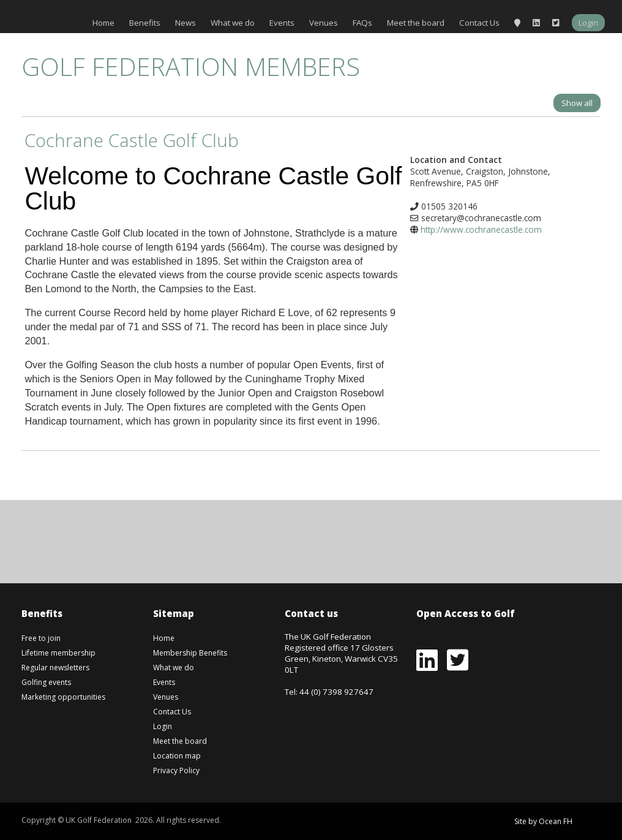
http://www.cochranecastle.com (481, 229)
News (185, 23)
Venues (324, 23)
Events (282, 23)
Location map (177, 756)
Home (103, 23)
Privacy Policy (176, 770)
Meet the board (416, 23)
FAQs (362, 23)
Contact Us (479, 23)
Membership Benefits (190, 653)
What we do (233, 23)
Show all (577, 103)
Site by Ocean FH (543, 821)
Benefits (145, 23)
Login (588, 23)
